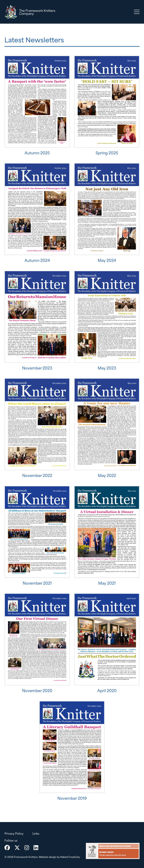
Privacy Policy (14, 833)
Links (36, 833)
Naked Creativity (70, 857)
